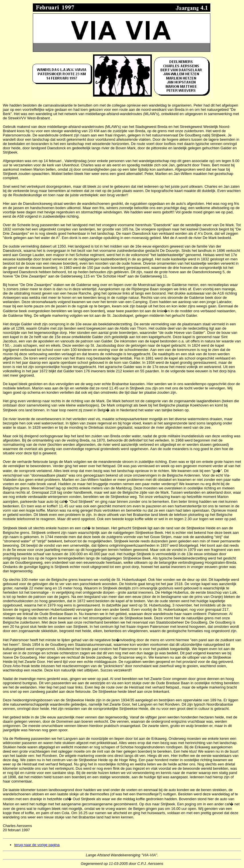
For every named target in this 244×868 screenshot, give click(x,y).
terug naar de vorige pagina (37, 845)
